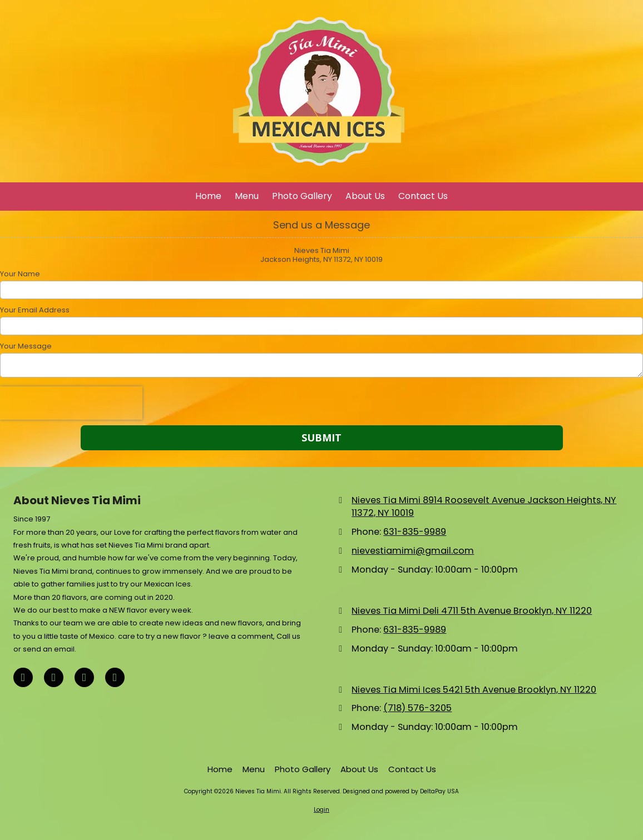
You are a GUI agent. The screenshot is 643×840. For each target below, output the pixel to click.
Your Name (20, 274)
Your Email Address (35, 310)
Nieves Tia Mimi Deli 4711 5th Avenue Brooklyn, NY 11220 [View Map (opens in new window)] (472, 611)
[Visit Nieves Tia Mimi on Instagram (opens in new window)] (115, 677)
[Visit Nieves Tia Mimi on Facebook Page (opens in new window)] (23, 677)
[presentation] (71, 403)
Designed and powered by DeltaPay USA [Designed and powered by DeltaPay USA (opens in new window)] (401, 791)
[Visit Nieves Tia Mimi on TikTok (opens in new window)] (84, 677)
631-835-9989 (415, 532)
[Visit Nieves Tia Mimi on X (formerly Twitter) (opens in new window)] (54, 677)
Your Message (26, 346)
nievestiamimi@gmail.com (413, 551)
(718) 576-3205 (417, 708)
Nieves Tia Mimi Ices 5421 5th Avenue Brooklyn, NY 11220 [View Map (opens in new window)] (474, 690)
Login (321, 810)
